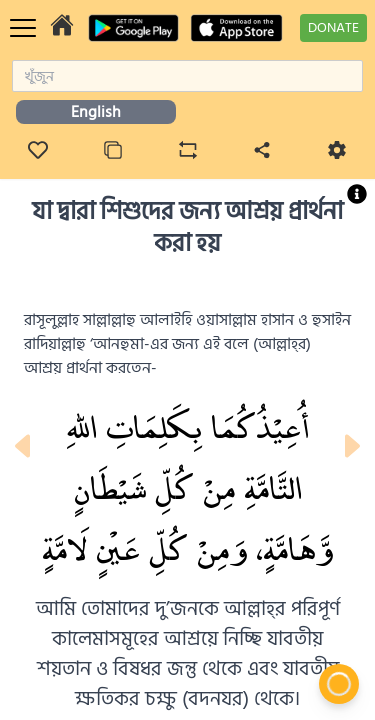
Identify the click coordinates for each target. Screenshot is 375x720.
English (96, 112)
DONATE (333, 27)
